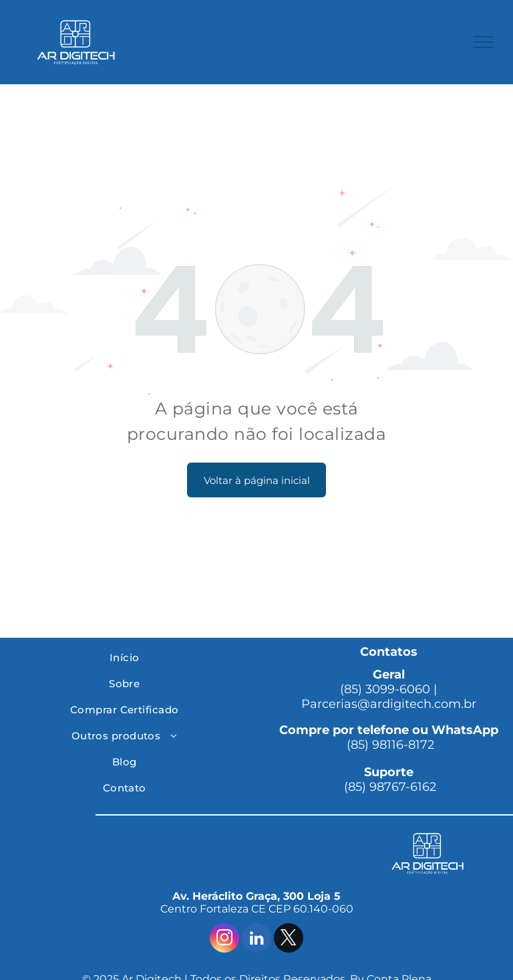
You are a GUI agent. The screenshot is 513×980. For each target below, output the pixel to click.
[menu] (484, 42)
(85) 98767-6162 (388, 787)
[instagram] (224, 940)
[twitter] (289, 940)
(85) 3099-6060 (385, 689)
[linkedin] (256, 940)
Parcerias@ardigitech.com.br (389, 704)
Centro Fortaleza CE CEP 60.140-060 (257, 909)
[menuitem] (124, 657)
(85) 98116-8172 (389, 745)
